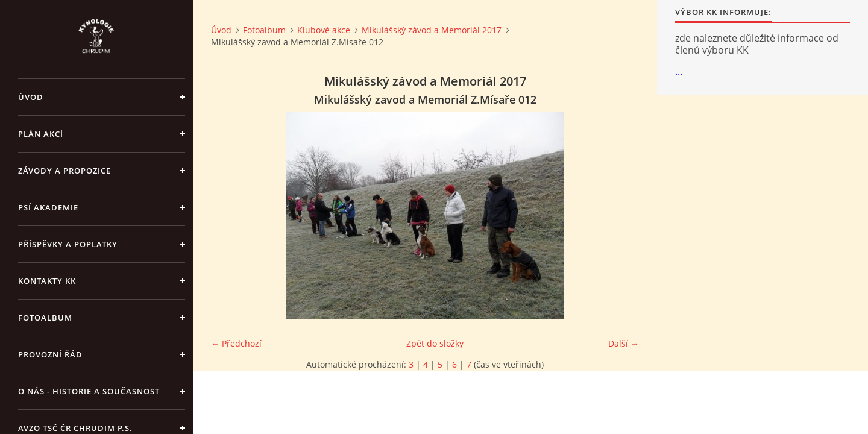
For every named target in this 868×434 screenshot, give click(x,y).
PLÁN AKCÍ (41, 134)
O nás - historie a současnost (89, 391)
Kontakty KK (47, 281)
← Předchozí (236, 343)
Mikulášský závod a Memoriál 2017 (432, 30)
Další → (624, 343)
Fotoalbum (45, 318)
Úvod (31, 97)
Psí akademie (48, 207)
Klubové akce (324, 30)
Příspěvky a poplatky (68, 244)
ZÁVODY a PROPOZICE (64, 171)
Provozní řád (50, 354)
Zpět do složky (435, 343)
